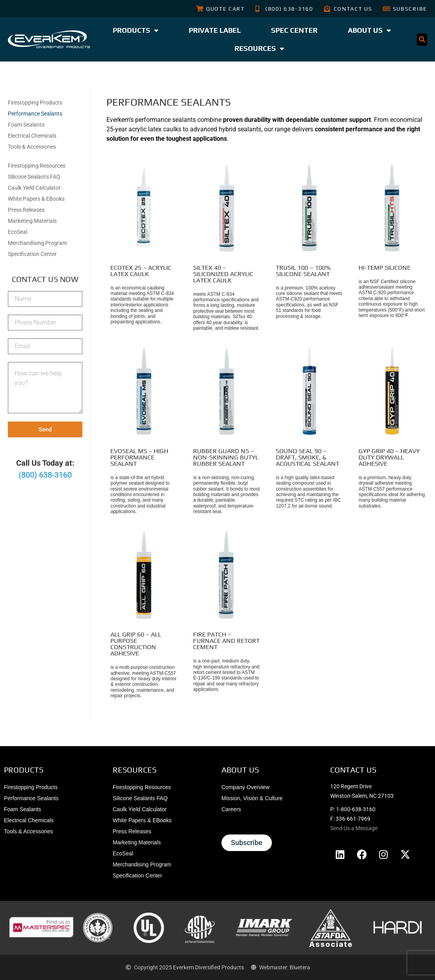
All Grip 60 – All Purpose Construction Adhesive (136, 644)
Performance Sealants (35, 114)
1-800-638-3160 (356, 809)
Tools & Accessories (32, 147)
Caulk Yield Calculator (34, 188)
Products (136, 30)
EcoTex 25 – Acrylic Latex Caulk (141, 271)
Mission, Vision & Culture (252, 798)
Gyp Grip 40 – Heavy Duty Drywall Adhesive (389, 457)
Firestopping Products (35, 103)
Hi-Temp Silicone (385, 268)
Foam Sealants (26, 125)
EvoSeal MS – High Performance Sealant (139, 457)
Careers (231, 809)
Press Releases (26, 210)
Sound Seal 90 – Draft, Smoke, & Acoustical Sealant (308, 457)
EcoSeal (18, 232)
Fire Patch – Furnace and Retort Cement (226, 641)
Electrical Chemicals (32, 136)
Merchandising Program (37, 243)
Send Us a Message (354, 828)
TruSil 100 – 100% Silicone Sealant (303, 271)
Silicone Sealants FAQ (34, 177)
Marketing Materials (32, 221)
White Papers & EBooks (36, 199)
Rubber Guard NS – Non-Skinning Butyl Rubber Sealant (226, 457)
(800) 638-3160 (45, 475)
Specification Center (32, 254)
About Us (369, 30)
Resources (259, 49)
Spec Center (294, 30)
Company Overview (245, 787)
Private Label (215, 30)
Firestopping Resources (37, 166)
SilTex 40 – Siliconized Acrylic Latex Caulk (223, 274)
